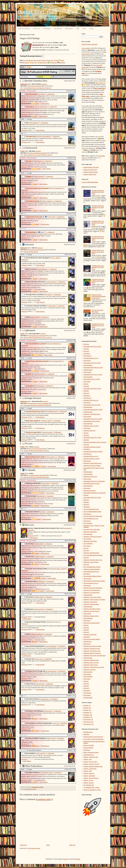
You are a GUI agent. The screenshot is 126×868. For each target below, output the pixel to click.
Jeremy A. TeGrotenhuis (41, 107)
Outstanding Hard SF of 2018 (92, 421)
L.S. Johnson (42, 94)
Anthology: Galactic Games (91, 616)
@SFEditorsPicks (88, 732)
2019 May (86, 440)
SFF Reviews (87, 750)
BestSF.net (86, 734)
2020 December (88, 365)
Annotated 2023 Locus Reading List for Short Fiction (98, 252)
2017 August (87, 546)
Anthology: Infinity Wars (90, 541)
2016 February (87, 642)
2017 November (88, 534)
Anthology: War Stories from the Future (95, 656)
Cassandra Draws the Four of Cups (35, 412)
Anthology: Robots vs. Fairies (92, 459)
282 (32, 252)
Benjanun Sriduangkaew (44, 137)
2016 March (87, 637)
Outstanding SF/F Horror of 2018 (93, 419)
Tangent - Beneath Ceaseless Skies (93, 767)
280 (27, 252)
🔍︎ (46, 94)
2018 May (86, 502)
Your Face (28, 161)
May (35, 61)
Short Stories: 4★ (88, 722)
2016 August (87, 621)
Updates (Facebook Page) (91, 172)
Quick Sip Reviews (88, 748)
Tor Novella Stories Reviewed (37, 475)
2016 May (86, 630)
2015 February (87, 693)
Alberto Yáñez (39, 544)
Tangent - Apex (88, 759)
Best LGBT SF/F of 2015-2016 (92, 530)
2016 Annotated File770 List (91, 572)
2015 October (87, 674)
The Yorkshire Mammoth (32, 201)
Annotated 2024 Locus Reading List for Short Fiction (98, 192)
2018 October (87, 479)
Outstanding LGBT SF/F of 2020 (92, 347)
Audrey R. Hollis (47, 421)
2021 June (86, 344)
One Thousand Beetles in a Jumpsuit (36, 344)
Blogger (78, 859)
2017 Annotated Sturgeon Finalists (93, 555)
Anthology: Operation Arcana (92, 649)
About (91, 28)
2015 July (86, 681)
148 (25, 155)
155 (41, 155)
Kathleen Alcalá (39, 597)
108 (34, 338)
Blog (78, 28)
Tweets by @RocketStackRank (90, 182)
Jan (24, 61)
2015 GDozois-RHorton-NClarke (92, 646)
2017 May (86, 558)
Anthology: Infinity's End (90, 477)
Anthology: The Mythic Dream (92, 414)
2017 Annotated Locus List (91, 519)
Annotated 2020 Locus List (91, 358)
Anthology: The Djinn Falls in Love (93, 560)
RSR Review (24, 102)
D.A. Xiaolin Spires (58, 188)
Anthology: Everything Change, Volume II (95, 442)
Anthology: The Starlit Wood (91, 593)
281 (30, 252)
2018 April (86, 505)
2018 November (88, 474)
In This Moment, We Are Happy (34, 217)
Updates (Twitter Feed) (90, 175)
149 (27, 155)
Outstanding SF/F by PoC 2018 (92, 405)
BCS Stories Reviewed (35, 86)
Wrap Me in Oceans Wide (33, 432)
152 (34, 155)
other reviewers (100, 83)
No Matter (29, 374)
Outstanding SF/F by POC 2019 (92, 363)
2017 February (87, 579)
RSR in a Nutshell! (92, 44)
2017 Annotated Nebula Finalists (92, 512)
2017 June (86, 551)
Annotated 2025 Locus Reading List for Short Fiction (98, 223)
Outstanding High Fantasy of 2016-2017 (95, 493)
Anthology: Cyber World (90, 602)
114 (48, 338)
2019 (26, 789)
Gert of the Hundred (31, 94)
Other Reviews (45, 104)
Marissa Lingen (48, 432)
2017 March (87, 574)
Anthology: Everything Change (92, 609)
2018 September (88, 486)
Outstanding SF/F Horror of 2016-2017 (94, 481)
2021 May (86, 349)
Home (48, 845)
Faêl (27, 123)
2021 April (86, 351)
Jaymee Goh (48, 711)
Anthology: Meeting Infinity (91, 660)
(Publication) (51, 94)
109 (37, 338)
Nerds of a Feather (89, 745)
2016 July (86, 625)
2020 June (86, 386)
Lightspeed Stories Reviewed (37, 336)
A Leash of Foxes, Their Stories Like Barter (37, 361)
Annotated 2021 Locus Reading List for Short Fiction (98, 326)
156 (44, 155)
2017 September (88, 544)
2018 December (88, 472)
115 (51, 338)
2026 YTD (36, 28)
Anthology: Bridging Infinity (91, 604)
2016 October (87, 614)
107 (32, 338)
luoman (66, 859)
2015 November (88, 672)
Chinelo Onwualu (40, 557)
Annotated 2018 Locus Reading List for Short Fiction (98, 208)
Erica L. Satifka (55, 258)
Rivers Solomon (51, 457)
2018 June (86, 500)
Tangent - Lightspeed (89, 776)
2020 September (88, 377)
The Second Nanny (31, 232)
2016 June (86, 628)
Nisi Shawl (68, 528)
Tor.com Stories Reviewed (36, 449)
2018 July (86, 495)
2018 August (87, 488)
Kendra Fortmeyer (40, 374)
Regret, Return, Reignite (32, 421)
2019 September (88, 424)
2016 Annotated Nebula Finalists (92, 576)
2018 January (87, 521)
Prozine (22, 151)
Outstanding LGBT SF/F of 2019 (92, 389)
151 (32, 155)
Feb (27, 61)
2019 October (87, 417)
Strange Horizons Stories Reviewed (39, 404)
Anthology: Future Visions (91, 665)
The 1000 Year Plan (89, 785)
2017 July (86, 548)
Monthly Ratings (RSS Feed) (91, 167)
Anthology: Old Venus (90, 670)
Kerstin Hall (41, 496)
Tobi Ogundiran (34, 123)
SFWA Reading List (89, 755)
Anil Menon (41, 582)
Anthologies (53, 63)
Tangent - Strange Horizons (91, 778)
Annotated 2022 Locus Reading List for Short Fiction (98, 267)
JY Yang (43, 512)
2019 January (87, 461)
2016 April (86, 632)
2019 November (88, 412)
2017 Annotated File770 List (91, 509)
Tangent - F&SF (88, 771)
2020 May (86, 391)
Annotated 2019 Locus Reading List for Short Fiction (98, 238)
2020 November (88, 370)
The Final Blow (30, 386)
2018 (57, 61)
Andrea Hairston (39, 609)
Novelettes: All (88, 713)
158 (48, 155)
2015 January (87, 695)
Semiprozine (24, 84)
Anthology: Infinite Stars (90, 532)
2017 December (88, 523)
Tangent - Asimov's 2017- (90, 762)
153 (37, 155)
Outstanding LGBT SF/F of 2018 (92, 438)
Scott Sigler (41, 386)
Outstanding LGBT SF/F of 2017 (92, 498)
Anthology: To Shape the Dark (92, 590)
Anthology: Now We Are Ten (91, 611)
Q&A (84, 28)
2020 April (86, 393)
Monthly (30, 789)
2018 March (87, 507)
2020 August (87, 382)
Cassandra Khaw (57, 361)
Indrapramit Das (52, 671)
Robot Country (34, 348)
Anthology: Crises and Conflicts (92, 597)
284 (37, 252)
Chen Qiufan (52, 217)
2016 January (87, 644)
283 (34, 252)
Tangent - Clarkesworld (90, 769)
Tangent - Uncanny (89, 783)
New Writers (58, 28)
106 (30, 338)
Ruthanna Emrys (53, 412)
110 (39, 338)
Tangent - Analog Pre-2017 (91, 757)
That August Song (31, 137)
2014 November (88, 698)
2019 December (88, 407)
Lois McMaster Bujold (46, 773)
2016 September (88, 618)
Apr (32, 61)
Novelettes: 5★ (88, 717)
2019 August (87, 428)
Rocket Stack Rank (38, 12)
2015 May (86, 686)
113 (46, 338)
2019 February (87, 454)
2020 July (86, 384)
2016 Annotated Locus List (91, 583)
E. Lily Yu (56, 723)
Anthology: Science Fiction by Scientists (94, 600)
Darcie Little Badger (51, 646)
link (59, 50)
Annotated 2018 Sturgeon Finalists (93, 452)
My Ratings (47, 28)
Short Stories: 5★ (88, 724)
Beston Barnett (39, 177)
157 (46, 155)
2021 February (87, 356)
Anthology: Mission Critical (91, 426)
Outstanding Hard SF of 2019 (92, 379)
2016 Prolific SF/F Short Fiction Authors (94, 581)
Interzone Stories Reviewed (37, 250)
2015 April (86, 688)
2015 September (88, 677)
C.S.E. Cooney (46, 483)
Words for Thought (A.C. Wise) (92, 790)
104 (25, 338)
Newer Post (23, 845)
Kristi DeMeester (43, 269)
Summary (44, 84)
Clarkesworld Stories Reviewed (38, 153)
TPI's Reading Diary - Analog (91, 788)
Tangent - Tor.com (88, 780)
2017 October (87, 539)
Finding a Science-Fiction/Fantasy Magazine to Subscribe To (99, 297)
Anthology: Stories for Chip (91, 663)
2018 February (87, 514)
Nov (50, 61)
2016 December (88, 595)
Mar (29, 61)
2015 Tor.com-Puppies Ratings (92, 639)
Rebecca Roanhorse (37, 634)
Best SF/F (34, 63)
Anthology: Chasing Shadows (92, 569)
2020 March (87, 396)
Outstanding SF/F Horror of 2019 (93, 375)
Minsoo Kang (51, 738)
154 (39, 155)
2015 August (87, 679)
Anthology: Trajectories (90, 635)
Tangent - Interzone (89, 774)
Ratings (34, 789)
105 (27, 338)
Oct (47, 61)
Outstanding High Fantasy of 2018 (93, 410)
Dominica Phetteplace (54, 344)
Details (37, 104)
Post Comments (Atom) (34, 848)
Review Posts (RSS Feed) (90, 170)
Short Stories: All (88, 720)
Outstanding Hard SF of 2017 (92, 484)
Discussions (69, 28)
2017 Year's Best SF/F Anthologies (97, 311)
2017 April (86, 565)
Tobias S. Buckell (61, 569)
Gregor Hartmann (51, 282)
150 (30, 155)
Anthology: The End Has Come (92, 651)
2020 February (87, 398)
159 (51, 155)
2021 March (87, 354)
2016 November (88, 607)
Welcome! (85, 44)
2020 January (87, 403)
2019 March (87, 449)
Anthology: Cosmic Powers (91, 562)
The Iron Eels (29, 107)
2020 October (87, 372)
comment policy (44, 799)
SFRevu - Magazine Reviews (91, 753)
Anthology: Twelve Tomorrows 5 (93, 463)
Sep (44, 61)
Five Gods (35, 775)
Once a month (86, 48)
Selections (62, 63)
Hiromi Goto (39, 659)
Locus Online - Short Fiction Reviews (93, 739)
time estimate (85, 54)
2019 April (86, 445)
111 (41, 338)
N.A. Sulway (48, 295)
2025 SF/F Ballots (24, 28)
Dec (52, 61)
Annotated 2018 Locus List (91, 456)
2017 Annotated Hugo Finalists (92, 567)
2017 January (87, 586)
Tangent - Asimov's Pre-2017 (91, 764)
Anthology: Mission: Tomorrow (92, 653)
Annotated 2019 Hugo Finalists (92, 447)
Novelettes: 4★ (88, 715)
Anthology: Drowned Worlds (92, 623)
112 (44, 338)
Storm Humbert (36, 317)
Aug (42, 61)
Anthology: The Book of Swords (92, 537)
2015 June (86, 684)
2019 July (86, 433)
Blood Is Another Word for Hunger (35, 457)
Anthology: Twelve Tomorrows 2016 (94, 667)
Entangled (28, 177)
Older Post (72, 845)
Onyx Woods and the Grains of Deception (37, 188)
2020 (62, 61)
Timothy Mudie (51, 306)
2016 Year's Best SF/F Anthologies (93, 588)
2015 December (88, 658)
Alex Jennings (40, 684)
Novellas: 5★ (87, 710)
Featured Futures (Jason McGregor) (93, 737)
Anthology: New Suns (89, 431)
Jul (39, 61)
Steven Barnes (45, 699)
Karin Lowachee (41, 754)
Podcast (52, 569)
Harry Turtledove (48, 201)
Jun (37, 61)
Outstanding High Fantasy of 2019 (93, 368)
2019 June (86, 435)
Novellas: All (87, 706)
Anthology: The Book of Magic (92, 466)
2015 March (87, 691)
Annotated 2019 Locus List (91, 400)
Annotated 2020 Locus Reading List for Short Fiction (98, 281)
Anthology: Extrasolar (90, 491)
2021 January (87, 361)
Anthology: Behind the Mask (91, 553)
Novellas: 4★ (87, 708)
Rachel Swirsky (39, 161)
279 (25, 252)
